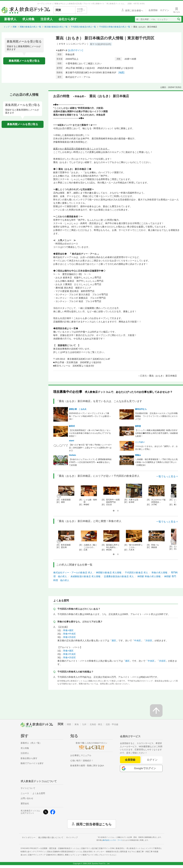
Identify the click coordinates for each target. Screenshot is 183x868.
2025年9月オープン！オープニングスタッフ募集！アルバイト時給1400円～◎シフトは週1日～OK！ (90, 416)
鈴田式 (72, 426)
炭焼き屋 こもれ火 (78, 409)
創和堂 (138, 426)
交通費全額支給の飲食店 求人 (119, 576)
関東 (15, 27)
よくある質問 (39, 793)
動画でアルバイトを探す (32, 763)
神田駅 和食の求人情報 (149, 576)
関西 (69, 724)
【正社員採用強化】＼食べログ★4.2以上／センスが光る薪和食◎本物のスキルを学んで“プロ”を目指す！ (90, 433)
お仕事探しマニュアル (81, 755)
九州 (84, 724)
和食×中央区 (69, 634)
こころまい (140, 442)
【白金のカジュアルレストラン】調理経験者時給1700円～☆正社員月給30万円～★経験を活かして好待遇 (90, 462)
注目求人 (47, 19)
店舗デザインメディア (42, 855)
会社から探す (68, 19)
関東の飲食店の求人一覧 (30, 27)
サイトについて (28, 788)
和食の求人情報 (159, 573)
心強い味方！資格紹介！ (82, 761)
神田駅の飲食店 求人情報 (109, 573)
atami (72, 441)
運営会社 (25, 803)
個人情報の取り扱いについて (51, 837)
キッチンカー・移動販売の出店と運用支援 (114, 852)
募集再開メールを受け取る (24, 61)
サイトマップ (72, 837)
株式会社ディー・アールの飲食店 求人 (73, 573)
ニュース (25, 793)
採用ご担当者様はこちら (94, 824)
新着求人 (10, 19)
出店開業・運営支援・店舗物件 (60, 848)
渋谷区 (149, 641)
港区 (114, 641)
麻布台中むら (141, 409)
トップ (7, 27)
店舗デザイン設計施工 (98, 848)
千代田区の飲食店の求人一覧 (83, 27)
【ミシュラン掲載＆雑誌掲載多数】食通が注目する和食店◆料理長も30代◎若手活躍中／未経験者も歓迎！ (156, 433)
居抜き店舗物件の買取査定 (69, 852)
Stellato (72, 455)
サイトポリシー (29, 837)
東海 (77, 724)
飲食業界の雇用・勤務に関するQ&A (87, 766)
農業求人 (66, 855)
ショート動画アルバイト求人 (95, 855)
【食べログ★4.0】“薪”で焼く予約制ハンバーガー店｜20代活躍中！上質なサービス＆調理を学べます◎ (90, 448)
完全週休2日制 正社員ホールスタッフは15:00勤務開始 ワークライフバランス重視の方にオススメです (156, 416)
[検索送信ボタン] (179, 19)
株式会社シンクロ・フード (113, 840)
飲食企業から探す (29, 758)
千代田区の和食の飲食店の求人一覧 (115, 27)
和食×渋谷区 (69, 637)
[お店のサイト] (76, 50)
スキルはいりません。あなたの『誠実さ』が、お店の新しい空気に (156, 448)
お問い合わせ (27, 798)
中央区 (138, 641)
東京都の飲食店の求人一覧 (56, 27)
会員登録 (130, 760)
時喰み (138, 455)
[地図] (121, 72)
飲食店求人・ (130, 848)
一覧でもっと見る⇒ (167, 476)
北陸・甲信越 (112, 724)
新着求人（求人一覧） (31, 743)
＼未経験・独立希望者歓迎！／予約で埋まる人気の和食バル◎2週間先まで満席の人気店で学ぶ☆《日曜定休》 (156, 462)
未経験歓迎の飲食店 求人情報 (85, 576)
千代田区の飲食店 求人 (136, 573)
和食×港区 (68, 630)
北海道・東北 (96, 724)
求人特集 (28, 19)
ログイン (152, 760)
